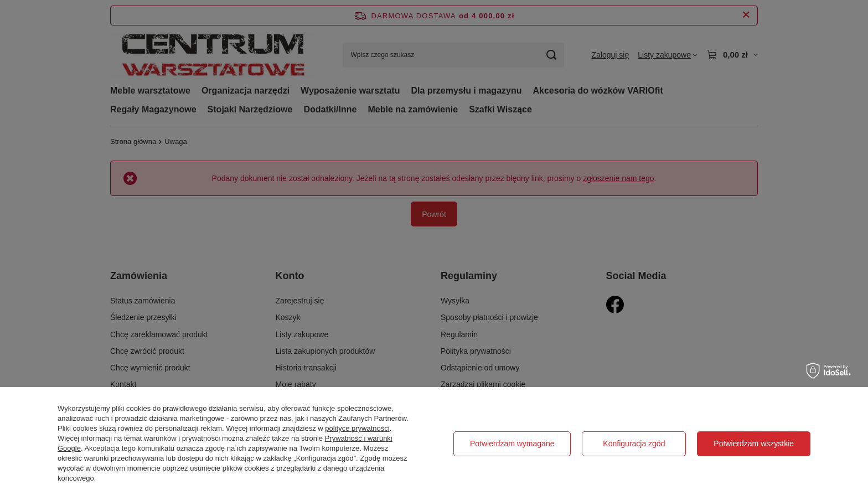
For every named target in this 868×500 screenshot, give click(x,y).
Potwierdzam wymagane (512, 444)
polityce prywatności (357, 428)
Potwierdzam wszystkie (754, 444)
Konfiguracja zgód (634, 444)
